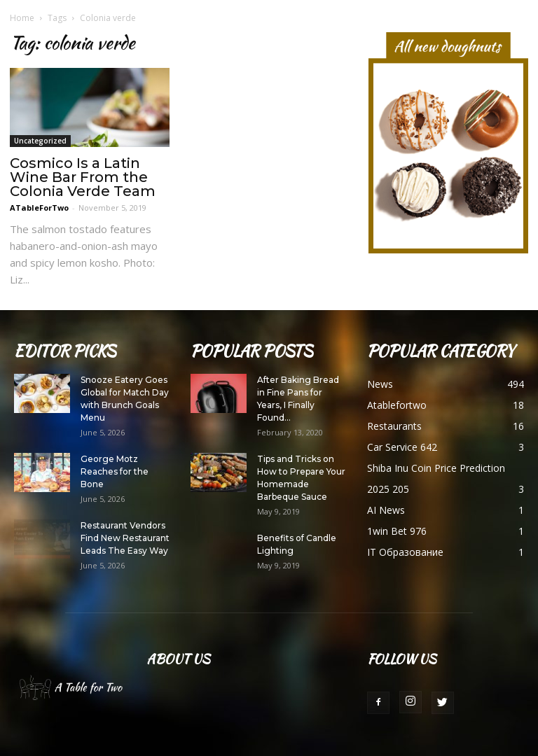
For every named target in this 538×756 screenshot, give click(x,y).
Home (22, 18)
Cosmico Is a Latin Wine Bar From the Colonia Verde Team (83, 177)
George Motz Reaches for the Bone (115, 471)
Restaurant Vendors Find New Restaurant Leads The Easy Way (125, 538)
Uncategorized (40, 141)
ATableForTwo (39, 208)
